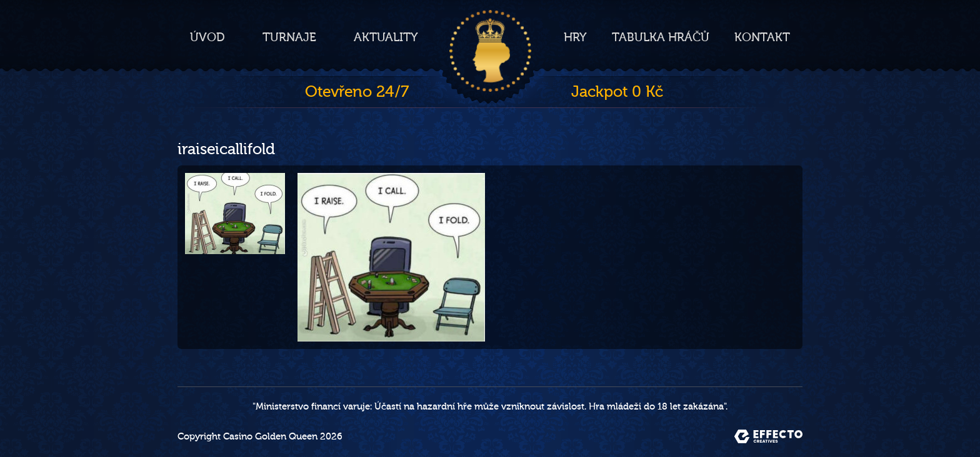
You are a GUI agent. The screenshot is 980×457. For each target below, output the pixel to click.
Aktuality (386, 37)
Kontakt (762, 37)
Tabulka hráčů (661, 37)
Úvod (207, 37)
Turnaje (289, 37)
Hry (575, 37)
